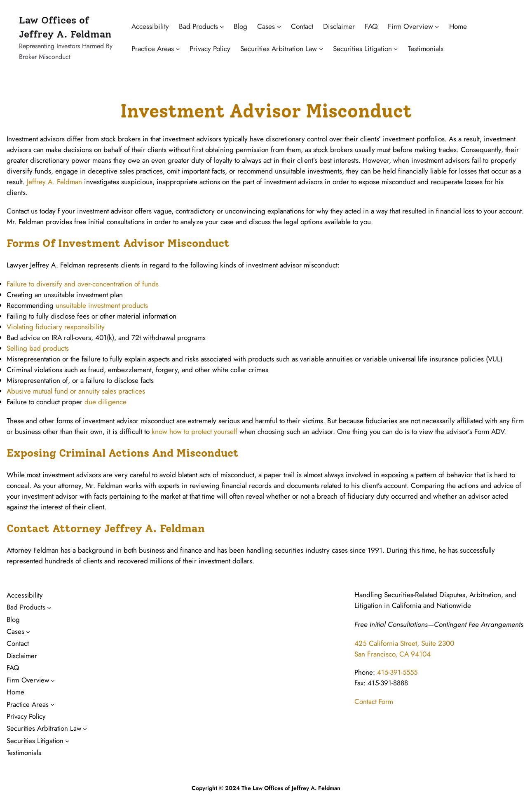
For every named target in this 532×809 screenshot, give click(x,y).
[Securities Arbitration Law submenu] (321, 49)
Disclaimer (339, 26)
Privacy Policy (210, 48)
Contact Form (374, 701)
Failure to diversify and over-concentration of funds (83, 284)
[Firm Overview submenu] (437, 26)
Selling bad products (38, 348)
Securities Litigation (362, 48)
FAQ (371, 26)
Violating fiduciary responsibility (56, 327)
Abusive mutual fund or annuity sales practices (76, 391)
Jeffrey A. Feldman (54, 182)
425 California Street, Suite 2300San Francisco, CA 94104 (404, 648)
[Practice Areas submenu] (178, 49)
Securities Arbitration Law (279, 48)
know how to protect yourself (195, 431)
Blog (240, 26)
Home (458, 26)
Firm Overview (410, 26)
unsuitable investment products (102, 305)
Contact (302, 26)
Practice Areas (153, 48)
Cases (266, 26)
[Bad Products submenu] (222, 26)
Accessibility (150, 26)
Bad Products (198, 26)
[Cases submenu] (279, 26)
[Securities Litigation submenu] (396, 49)
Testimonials (426, 48)
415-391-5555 (397, 672)
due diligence (105, 402)
